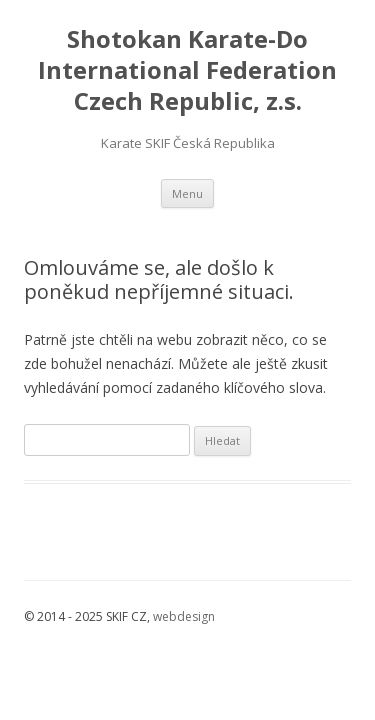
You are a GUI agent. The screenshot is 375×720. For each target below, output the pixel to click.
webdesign (184, 616)
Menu (187, 193)
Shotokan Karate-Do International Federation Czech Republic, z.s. (187, 70)
